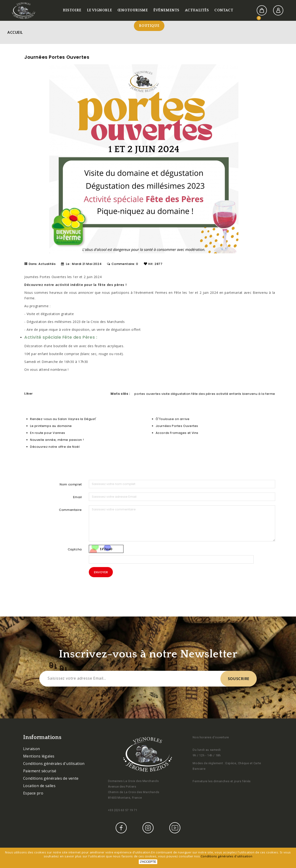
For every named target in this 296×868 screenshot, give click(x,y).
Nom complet (71, 484)
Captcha (75, 549)
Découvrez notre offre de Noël (55, 447)
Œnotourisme (133, 10)
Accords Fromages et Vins (177, 433)
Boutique (149, 26)
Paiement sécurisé (40, 771)
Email (77, 497)
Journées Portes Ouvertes (177, 426)
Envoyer (101, 572)
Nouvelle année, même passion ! (57, 440)
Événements (166, 10)
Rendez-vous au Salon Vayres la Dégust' (63, 419)
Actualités (197, 10)
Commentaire (70, 510)
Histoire (72, 10)
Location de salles (39, 786)
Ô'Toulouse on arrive (173, 419)
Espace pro (33, 793)
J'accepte (148, 862)
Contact (224, 10)
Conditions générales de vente (51, 778)
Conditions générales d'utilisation (54, 764)
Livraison (32, 749)
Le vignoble (100, 10)
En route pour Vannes (48, 433)
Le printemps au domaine (51, 426)
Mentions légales (39, 756)
